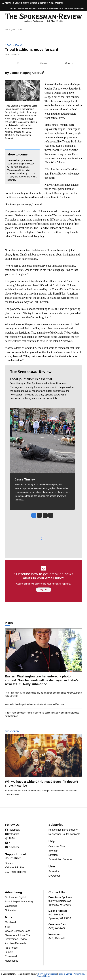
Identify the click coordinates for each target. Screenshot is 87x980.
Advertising (13, 892)
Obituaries (11, 910)
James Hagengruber (27, 73)
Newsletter (13, 847)
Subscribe (68, 8)
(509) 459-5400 (57, 938)
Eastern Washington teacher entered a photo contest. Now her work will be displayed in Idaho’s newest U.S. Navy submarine (42, 680)
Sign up (44, 589)
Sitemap (53, 851)
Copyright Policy (43, 976)
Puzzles (13, 8)
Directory (53, 855)
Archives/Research (15, 943)
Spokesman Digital (15, 897)
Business (43, 3)
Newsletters (23, 8)
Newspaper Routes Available (64, 834)
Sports (33, 3)
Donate (9, 863)
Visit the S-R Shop (15, 868)
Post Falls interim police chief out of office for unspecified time (35, 704)
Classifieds (43, 8)
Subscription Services (60, 859)
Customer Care (56, 8)
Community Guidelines (47, 974)
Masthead (10, 922)
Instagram (12, 834)
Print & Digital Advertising (19, 902)
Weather (59, 3)
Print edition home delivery (63, 830)
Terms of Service (65, 974)
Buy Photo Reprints (16, 872)
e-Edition (33, 8)
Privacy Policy (79, 974)
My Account (55, 876)
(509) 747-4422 (57, 928)
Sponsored (17, 731)
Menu (7, 3)
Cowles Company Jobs (18, 931)
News (26, 3)
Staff (7, 927)
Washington (10, 30)
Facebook (12, 830)
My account (79, 8)
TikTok (10, 838)
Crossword (11, 956)
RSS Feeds (11, 948)
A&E (51, 3)
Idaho (20, 30)
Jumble (9, 952)
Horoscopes (12, 961)
